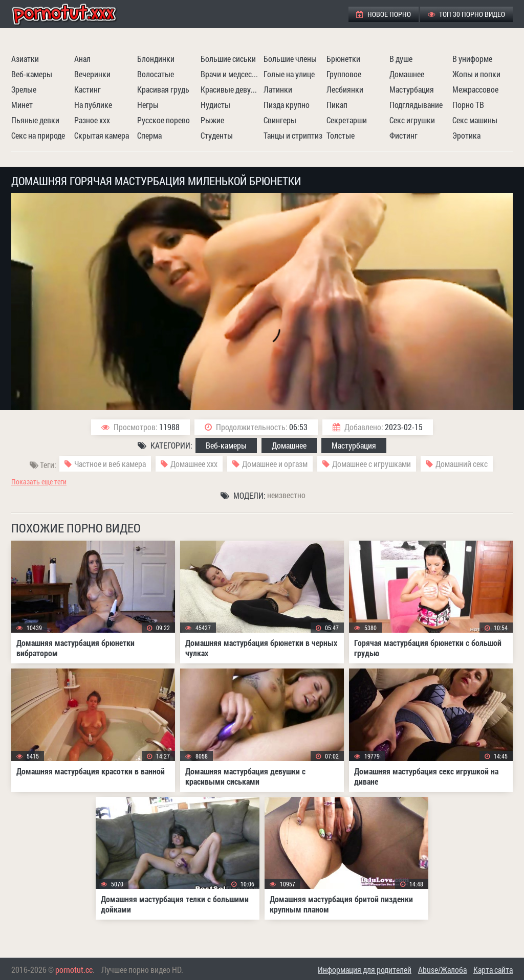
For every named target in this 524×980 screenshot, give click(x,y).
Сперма (149, 135)
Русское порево (163, 120)
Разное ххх (92, 120)
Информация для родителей (365, 970)
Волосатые (156, 74)
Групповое (344, 74)
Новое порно (384, 14)
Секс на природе (38, 135)
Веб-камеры (32, 74)
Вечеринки (92, 74)
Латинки (278, 89)
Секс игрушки (412, 120)
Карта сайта (493, 970)
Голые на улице (289, 74)
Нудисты (215, 105)
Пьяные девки (35, 120)
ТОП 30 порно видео (466, 14)
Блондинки (156, 59)
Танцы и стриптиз (293, 135)
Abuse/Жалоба (442, 970)
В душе (401, 59)
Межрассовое (475, 89)
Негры (148, 105)
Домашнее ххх (194, 464)
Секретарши (347, 120)
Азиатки (25, 59)
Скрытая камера (102, 135)
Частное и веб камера (110, 464)
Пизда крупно (287, 105)
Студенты (217, 135)
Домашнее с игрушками (372, 464)
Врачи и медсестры (231, 74)
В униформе (472, 59)
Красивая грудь (163, 89)
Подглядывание (416, 105)
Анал (82, 59)
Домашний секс (462, 464)
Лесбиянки (345, 89)
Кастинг (88, 89)
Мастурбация (412, 89)
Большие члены (290, 59)
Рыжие (212, 120)
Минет (22, 105)
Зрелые (24, 89)
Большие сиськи (228, 59)
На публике (93, 105)
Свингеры (280, 120)
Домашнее (407, 74)
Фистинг (403, 135)
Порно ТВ (468, 105)
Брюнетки (343, 59)
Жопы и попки (476, 74)
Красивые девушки (231, 89)
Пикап (337, 105)
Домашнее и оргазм (275, 464)
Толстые (341, 135)
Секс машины (475, 120)
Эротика (466, 135)
